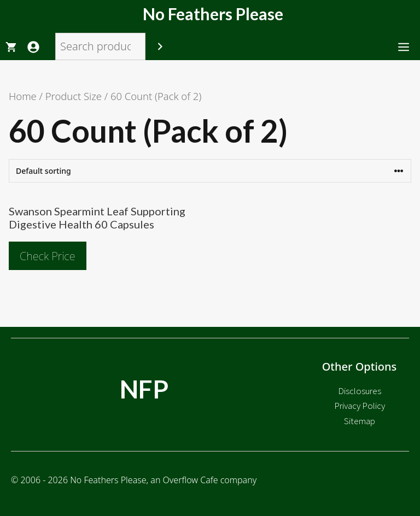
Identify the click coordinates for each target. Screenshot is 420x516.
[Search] (160, 46)
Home (23, 96)
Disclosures (360, 391)
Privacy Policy (360, 406)
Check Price (48, 256)
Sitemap (360, 421)
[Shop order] (210, 171)
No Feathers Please (213, 14)
